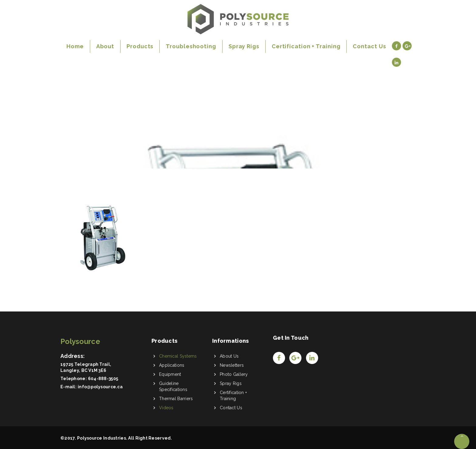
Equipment (170, 374)
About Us (229, 356)
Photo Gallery (234, 374)
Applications (172, 365)
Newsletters (232, 365)
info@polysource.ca (100, 387)
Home (71, 124)
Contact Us (231, 408)
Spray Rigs (231, 383)
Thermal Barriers (176, 399)
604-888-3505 (103, 379)
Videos (166, 408)
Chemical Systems (178, 356)
